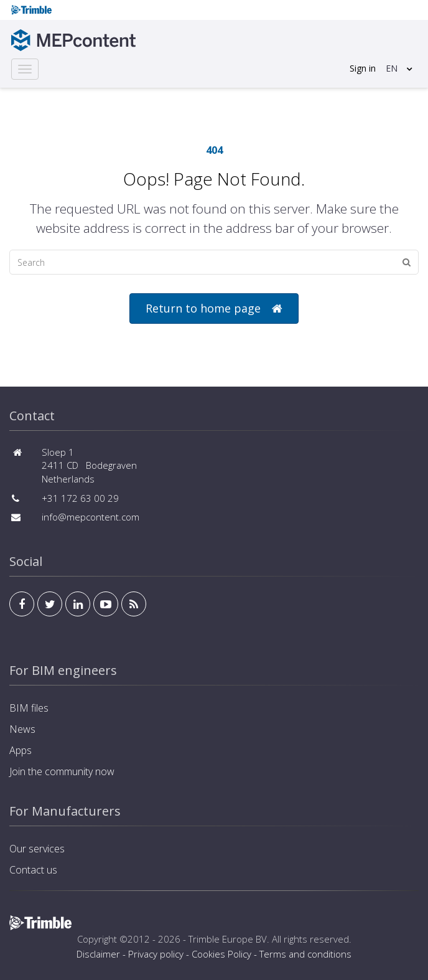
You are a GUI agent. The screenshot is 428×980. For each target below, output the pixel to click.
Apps (21, 750)
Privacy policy (156, 954)
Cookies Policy (221, 954)
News (22, 729)
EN (392, 68)
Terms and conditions (305, 954)
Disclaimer (98, 954)
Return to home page (214, 309)
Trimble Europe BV (228, 939)
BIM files (29, 708)
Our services (37, 849)
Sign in (363, 68)
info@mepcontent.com (91, 517)
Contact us (33, 870)
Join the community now (62, 771)
